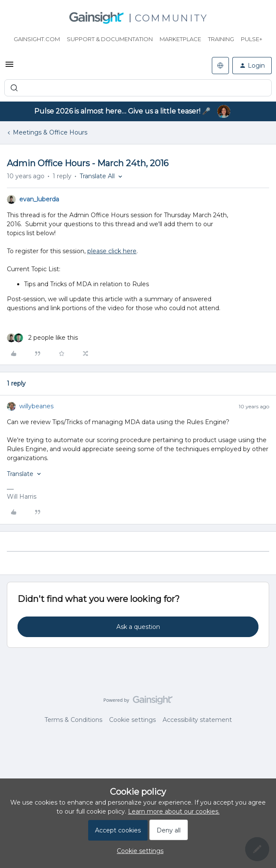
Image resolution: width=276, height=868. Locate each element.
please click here (112, 251)
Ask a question (138, 627)
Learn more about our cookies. (174, 811)
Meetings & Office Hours (50, 132)
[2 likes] (42, 338)
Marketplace (180, 39)
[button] (9, 67)
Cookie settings (132, 720)
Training (221, 39)
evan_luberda (39, 199)
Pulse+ (252, 39)
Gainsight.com (37, 39)
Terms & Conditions (73, 720)
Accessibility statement (197, 720)
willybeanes (36, 406)
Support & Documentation (110, 39)
